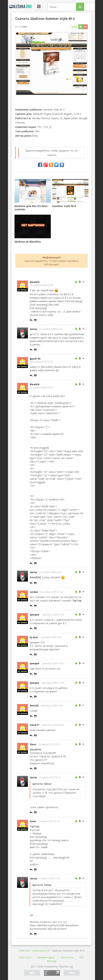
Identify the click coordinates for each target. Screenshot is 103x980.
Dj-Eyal (34, 637)
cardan (34, 592)
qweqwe (34, 615)
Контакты (67, 957)
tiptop (33, 329)
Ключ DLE (25, 957)
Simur (33, 744)
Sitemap (52, 961)
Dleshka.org (20, 6)
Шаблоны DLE (41, 951)
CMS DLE (24, 951)
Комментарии (46, 957)
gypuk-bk (35, 359)
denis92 (34, 706)
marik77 (34, 725)
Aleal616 (35, 282)
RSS (82, 957)
